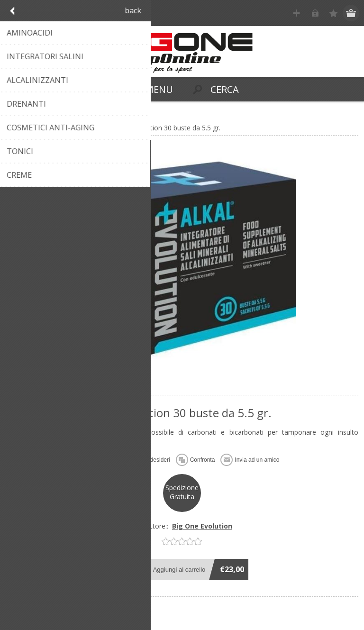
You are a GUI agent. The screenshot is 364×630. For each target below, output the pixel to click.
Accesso (315, 13)
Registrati (296, 13)
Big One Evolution (202, 526)
